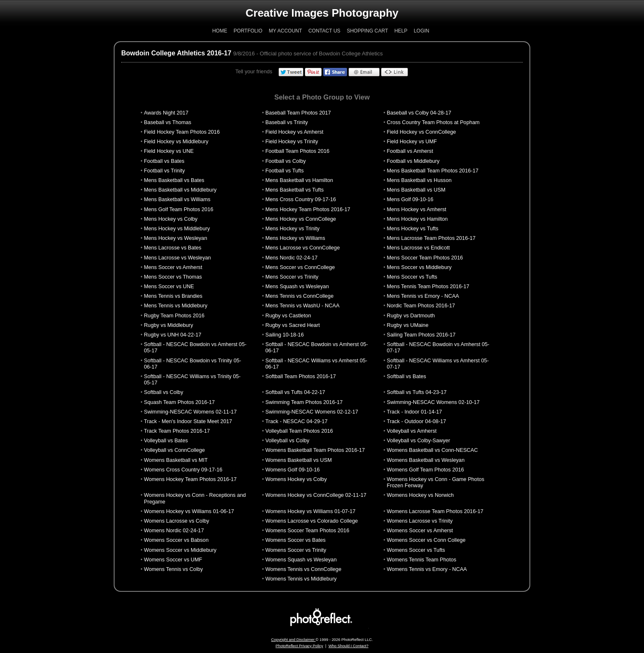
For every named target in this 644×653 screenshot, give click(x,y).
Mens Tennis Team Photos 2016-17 (428, 287)
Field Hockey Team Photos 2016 (182, 132)
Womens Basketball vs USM (298, 460)
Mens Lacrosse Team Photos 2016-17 (431, 238)
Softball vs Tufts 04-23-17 (417, 392)
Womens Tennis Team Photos (422, 560)
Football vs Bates (164, 161)
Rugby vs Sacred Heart (293, 325)
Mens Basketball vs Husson (419, 180)
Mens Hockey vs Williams (295, 238)
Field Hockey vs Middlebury (176, 142)
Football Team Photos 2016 (297, 151)
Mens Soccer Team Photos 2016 (425, 258)
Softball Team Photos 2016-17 (301, 376)
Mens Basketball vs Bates (174, 180)
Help (401, 31)
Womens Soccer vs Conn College (426, 540)
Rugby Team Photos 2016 (174, 316)
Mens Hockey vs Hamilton (417, 219)
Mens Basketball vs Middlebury (180, 190)
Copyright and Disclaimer (293, 640)
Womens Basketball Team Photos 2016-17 (315, 450)
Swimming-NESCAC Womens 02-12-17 (312, 412)
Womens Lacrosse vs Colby (176, 521)
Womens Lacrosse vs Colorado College (312, 521)
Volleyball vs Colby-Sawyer (419, 441)
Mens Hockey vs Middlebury (177, 229)
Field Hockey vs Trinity (292, 142)
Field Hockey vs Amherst (294, 132)
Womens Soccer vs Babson (176, 540)
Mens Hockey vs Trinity (292, 229)
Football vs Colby (286, 161)
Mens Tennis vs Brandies (173, 296)
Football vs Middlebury (413, 161)
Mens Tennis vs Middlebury (175, 306)
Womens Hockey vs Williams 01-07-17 (310, 511)
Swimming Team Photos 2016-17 (304, 402)
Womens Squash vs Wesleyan (301, 560)
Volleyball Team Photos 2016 (299, 431)
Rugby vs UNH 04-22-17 (172, 335)
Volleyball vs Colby (287, 441)
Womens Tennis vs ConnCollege (303, 569)
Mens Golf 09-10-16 (410, 199)
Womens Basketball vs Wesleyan (426, 460)
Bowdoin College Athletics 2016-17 (176, 53)
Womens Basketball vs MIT (176, 460)
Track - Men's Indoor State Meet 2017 (188, 421)
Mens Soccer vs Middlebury (419, 267)
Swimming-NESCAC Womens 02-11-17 (190, 412)
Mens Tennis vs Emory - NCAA (423, 296)
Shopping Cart (367, 31)
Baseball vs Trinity (287, 122)
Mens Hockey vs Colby (171, 219)
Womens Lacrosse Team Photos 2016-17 (435, 511)
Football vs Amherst (410, 151)
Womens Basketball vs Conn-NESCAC (433, 450)
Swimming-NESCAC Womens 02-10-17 (433, 402)
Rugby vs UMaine (408, 325)
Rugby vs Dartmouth (411, 316)
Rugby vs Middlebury (168, 325)
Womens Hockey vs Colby (296, 479)
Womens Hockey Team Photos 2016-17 (190, 479)
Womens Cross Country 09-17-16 (183, 470)
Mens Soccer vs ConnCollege (300, 267)
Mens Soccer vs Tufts (412, 277)
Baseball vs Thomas (167, 122)
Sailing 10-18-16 (285, 335)
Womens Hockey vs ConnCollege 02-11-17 (316, 495)
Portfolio (248, 31)
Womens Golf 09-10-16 (293, 470)
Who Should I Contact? (348, 646)
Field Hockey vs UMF (412, 142)
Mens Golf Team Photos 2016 (178, 209)
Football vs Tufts (285, 171)
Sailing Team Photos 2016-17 (421, 335)
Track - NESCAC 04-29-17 (296, 421)
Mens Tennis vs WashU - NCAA (302, 306)
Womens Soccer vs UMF (173, 560)
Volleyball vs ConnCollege (174, 450)
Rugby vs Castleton (288, 316)
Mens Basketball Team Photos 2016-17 (433, 171)
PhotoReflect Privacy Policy (300, 646)
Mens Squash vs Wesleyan (297, 287)
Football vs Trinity (164, 171)
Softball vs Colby (163, 392)
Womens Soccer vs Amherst (420, 531)
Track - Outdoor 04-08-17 (417, 421)
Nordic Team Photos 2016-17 (421, 306)
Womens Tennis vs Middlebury (301, 579)
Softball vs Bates (407, 376)
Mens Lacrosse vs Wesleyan (177, 258)
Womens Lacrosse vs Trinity (420, 521)
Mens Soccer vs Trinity (292, 277)
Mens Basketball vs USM (416, 190)
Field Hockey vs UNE (169, 151)
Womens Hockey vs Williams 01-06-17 (189, 511)
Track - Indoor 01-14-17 (414, 412)
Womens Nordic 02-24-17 (174, 531)
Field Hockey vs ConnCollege (422, 132)
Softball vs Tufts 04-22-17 (295, 392)
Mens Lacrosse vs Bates (172, 248)
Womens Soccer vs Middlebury (180, 550)
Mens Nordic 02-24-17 (291, 258)
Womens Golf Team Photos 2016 (426, 470)
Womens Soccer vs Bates (296, 540)
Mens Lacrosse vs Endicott (418, 248)
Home (220, 31)
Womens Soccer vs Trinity (296, 550)
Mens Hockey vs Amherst (417, 209)
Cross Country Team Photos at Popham (433, 122)
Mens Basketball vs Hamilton (299, 180)
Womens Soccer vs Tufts (416, 550)
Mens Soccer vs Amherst (173, 267)
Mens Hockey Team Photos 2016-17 (308, 209)
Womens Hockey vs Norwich (421, 495)
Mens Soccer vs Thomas (173, 277)
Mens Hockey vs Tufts (413, 229)
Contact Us (324, 31)
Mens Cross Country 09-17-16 (301, 199)
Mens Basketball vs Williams (177, 199)
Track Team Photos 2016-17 (177, 431)
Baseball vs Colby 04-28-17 (419, 113)
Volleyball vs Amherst (412, 431)
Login (421, 31)
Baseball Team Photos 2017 (298, 113)
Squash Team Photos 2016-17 (179, 402)
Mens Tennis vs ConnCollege (300, 296)
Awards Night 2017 (166, 113)
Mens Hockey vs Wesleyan (175, 238)
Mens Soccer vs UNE (169, 287)
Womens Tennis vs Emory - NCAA (427, 569)
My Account (285, 31)
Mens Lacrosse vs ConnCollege (303, 248)
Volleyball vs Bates (166, 441)
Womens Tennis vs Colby (173, 569)
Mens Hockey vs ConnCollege (301, 219)
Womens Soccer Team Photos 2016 (307, 531)
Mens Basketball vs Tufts (295, 190)
